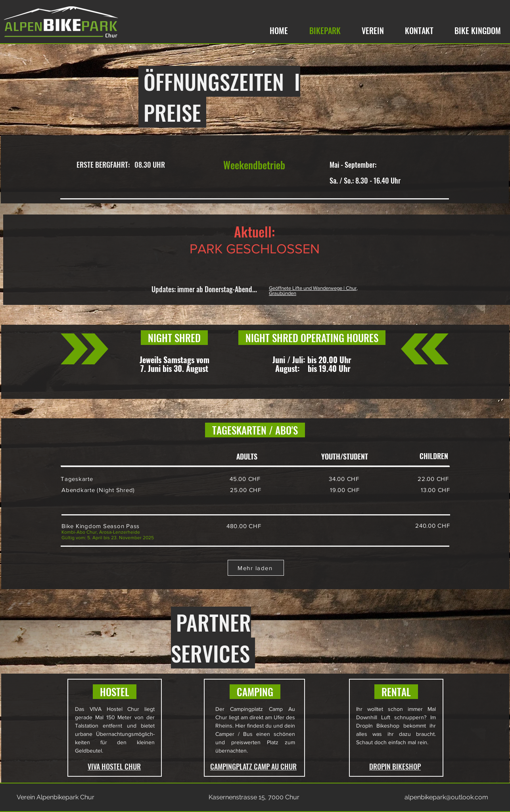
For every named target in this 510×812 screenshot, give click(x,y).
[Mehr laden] (256, 568)
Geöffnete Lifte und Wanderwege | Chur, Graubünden (313, 291)
